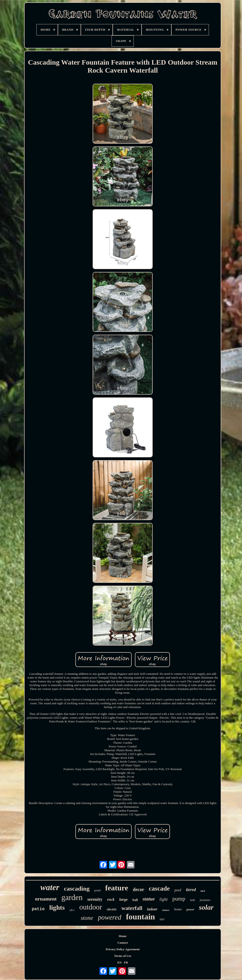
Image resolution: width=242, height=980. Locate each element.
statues (166, 910)
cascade (159, 888)
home (178, 909)
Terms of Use (123, 956)
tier (162, 919)
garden (72, 897)
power (190, 909)
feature (117, 888)
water (50, 887)
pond (97, 890)
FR (126, 962)
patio (38, 909)
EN (119, 962)
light (163, 899)
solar (206, 907)
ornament (46, 899)
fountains (205, 900)
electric (112, 909)
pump (179, 899)
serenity (95, 899)
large (124, 899)
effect (72, 910)
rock (111, 899)
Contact (123, 943)
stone (87, 918)
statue (149, 899)
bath (192, 900)
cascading (77, 889)
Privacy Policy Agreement (123, 949)
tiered (191, 890)
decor (138, 889)
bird (203, 891)
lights (57, 907)
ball (135, 900)
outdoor (91, 907)
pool (178, 890)
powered (110, 917)
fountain (140, 917)
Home (123, 936)
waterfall (132, 908)
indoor (152, 909)
